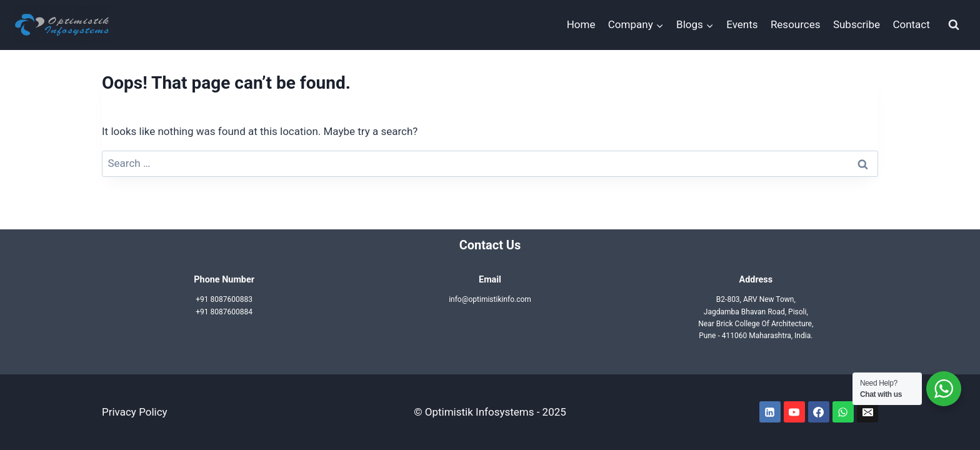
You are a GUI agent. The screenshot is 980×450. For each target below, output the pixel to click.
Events (742, 24)
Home (581, 24)
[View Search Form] (954, 25)
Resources (796, 24)
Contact (911, 24)
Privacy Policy (135, 412)
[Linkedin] (770, 412)
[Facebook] (819, 412)
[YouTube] (794, 412)
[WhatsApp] (843, 412)
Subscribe (857, 24)
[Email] (867, 412)
